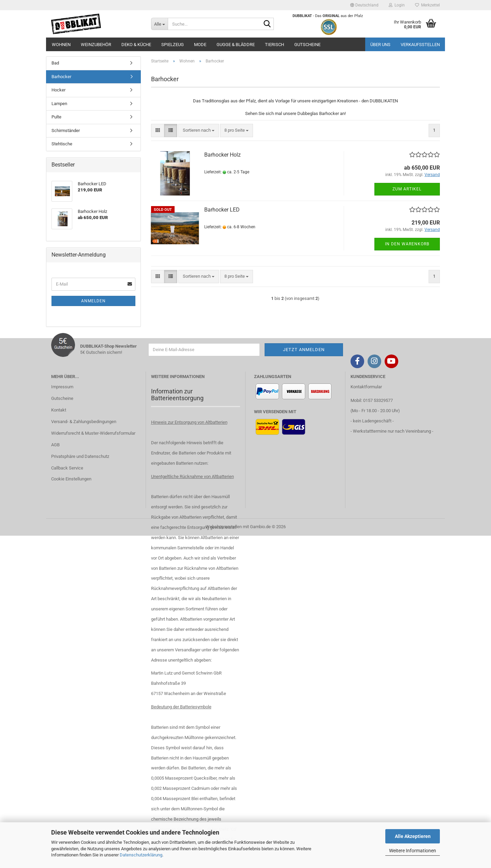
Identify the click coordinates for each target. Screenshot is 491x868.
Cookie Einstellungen (71, 479)
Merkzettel (427, 5)
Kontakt (59, 410)
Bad (55, 63)
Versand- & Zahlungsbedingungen (84, 422)
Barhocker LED (222, 210)
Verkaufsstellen (420, 45)
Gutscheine (307, 45)
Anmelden (93, 301)
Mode (200, 45)
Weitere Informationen (413, 851)
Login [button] (397, 5)
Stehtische (62, 144)
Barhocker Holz (222, 155)
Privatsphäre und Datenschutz (80, 456)
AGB (55, 445)
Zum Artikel (407, 189)
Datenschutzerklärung (141, 855)
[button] (364, 5)
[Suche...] (159, 24)
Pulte (56, 117)
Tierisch (274, 45)
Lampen (59, 104)
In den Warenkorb (407, 244)
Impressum (62, 387)
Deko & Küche (136, 45)
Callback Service (67, 468)
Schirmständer (66, 131)
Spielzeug (173, 45)
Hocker (58, 90)
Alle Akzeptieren (413, 836)
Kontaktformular (366, 387)
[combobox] (199, 131)
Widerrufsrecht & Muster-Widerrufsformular (93, 433)
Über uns (380, 45)
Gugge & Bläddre (236, 45)
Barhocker (61, 77)
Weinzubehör (96, 45)
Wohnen (61, 45)
